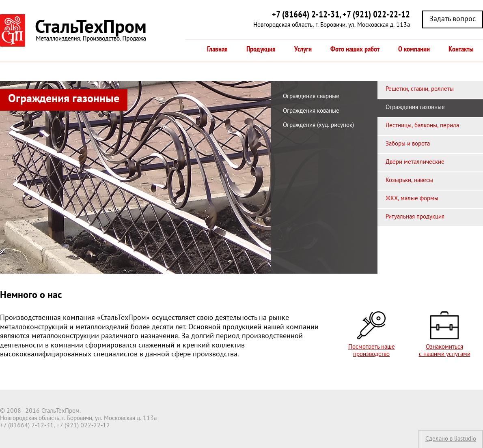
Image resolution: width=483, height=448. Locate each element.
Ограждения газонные (415, 107)
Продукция (261, 50)
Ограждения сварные (311, 96)
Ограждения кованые (311, 111)
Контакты (461, 50)
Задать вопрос (453, 19)
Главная (217, 50)
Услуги (303, 50)
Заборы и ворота (408, 144)
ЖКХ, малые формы (412, 199)
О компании (414, 50)
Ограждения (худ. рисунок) (318, 125)
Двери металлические (415, 162)
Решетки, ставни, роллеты (420, 89)
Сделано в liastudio (451, 439)
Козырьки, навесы (409, 180)
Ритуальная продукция (415, 217)
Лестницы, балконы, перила (422, 126)
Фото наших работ (355, 50)
